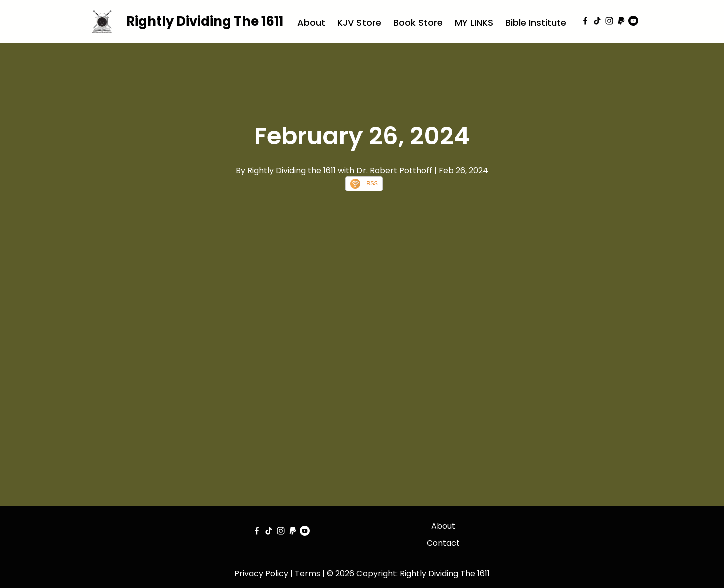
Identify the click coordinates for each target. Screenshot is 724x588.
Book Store (418, 22)
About (311, 22)
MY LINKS (474, 22)
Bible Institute (536, 22)
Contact (443, 543)
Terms (308, 574)
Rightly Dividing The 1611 (205, 21)
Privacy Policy (261, 574)
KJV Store (359, 22)
